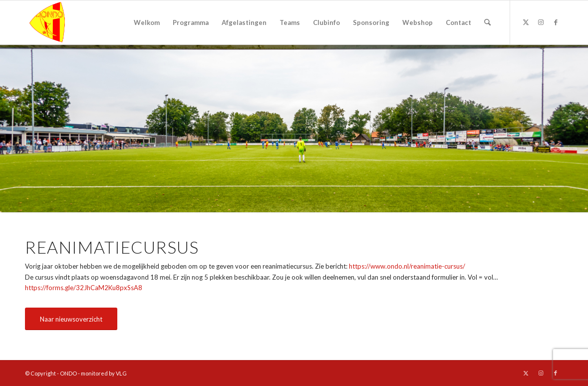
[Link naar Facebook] (556, 22)
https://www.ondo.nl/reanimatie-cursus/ (407, 266)
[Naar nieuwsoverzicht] (71, 319)
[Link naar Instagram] (541, 22)
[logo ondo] (73, 22)
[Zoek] (487, 22)
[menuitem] (147, 22)
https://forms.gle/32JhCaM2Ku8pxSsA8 (84, 288)
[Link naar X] (526, 22)
